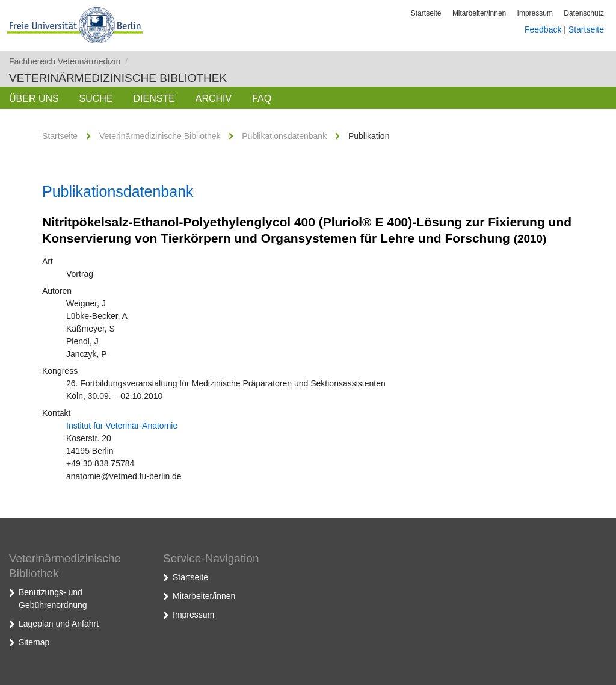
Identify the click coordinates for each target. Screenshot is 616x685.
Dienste (154, 98)
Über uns (34, 98)
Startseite (426, 13)
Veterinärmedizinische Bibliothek (118, 78)
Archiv (214, 98)
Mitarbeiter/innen (479, 13)
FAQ (262, 98)
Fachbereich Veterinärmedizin (68, 61)
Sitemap (34, 642)
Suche (96, 98)
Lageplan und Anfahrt (59, 624)
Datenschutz (584, 13)
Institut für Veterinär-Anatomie (122, 426)
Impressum (535, 13)
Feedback (543, 29)
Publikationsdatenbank (284, 136)
